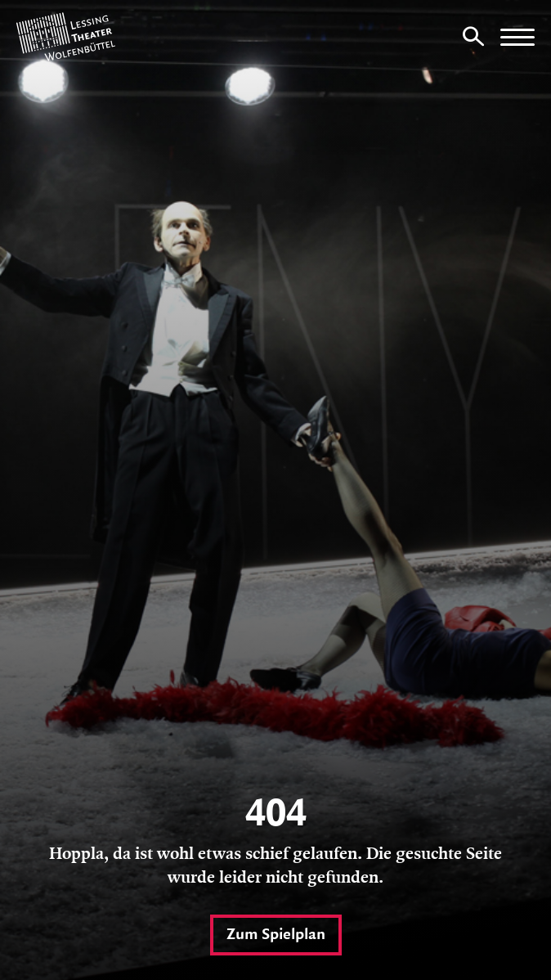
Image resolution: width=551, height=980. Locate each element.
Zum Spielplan (276, 935)
